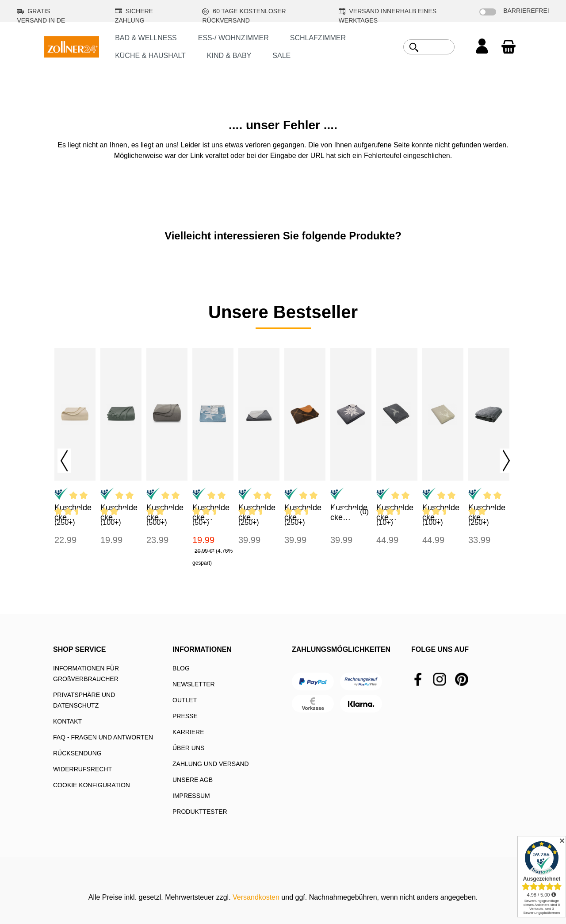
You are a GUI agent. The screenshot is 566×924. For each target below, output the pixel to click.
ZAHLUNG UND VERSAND (211, 764)
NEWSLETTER (194, 684)
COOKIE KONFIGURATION (92, 785)
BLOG (181, 668)
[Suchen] (414, 47)
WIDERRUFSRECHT (82, 769)
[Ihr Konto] (482, 47)
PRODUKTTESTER (200, 812)
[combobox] (439, 47)
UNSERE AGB (193, 780)
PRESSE (185, 716)
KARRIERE (188, 732)
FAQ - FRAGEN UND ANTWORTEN (103, 737)
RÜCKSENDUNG (77, 753)
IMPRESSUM (191, 796)
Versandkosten (256, 897)
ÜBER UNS (188, 748)
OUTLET (185, 700)
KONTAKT (67, 721)
